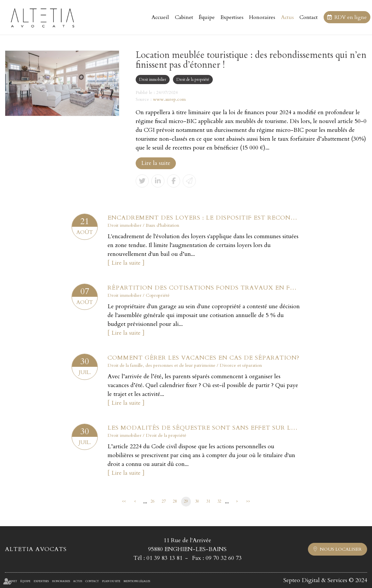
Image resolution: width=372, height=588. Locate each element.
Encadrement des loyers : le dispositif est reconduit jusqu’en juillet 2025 (204, 218)
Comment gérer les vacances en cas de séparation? (203, 358)
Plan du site (111, 581)
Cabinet (184, 17)
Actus (287, 17)
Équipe (207, 17)
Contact (309, 17)
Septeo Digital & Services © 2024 (325, 580)
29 (186, 501)
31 (208, 501)
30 (197, 501)
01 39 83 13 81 (164, 558)
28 (175, 501)
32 (219, 501)
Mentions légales (137, 581)
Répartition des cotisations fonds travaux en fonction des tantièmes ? (204, 288)
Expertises (232, 17)
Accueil (160, 17)
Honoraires (262, 17)
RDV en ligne (351, 17)
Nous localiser (341, 549)
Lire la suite (156, 163)
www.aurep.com (169, 99)
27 (164, 501)
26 (153, 501)
